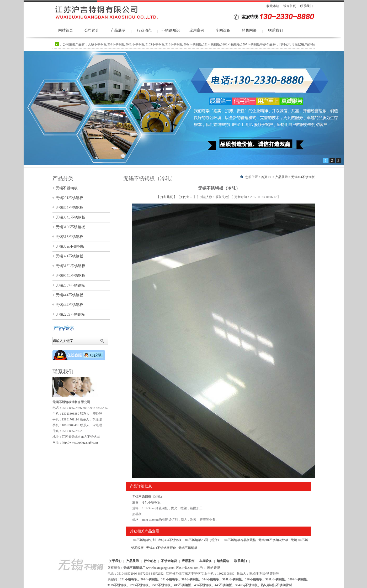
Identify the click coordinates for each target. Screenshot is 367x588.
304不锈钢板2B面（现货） (202, 540)
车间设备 (223, 30)
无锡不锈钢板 (142, 497)
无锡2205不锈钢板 (70, 314)
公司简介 (92, 30)
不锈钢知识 (171, 30)
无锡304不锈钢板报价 (161, 548)
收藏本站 (273, 6)
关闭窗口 (187, 197)
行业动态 (144, 30)
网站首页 (66, 30)
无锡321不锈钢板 (69, 256)
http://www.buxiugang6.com (80, 443)
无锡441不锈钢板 (69, 295)
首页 (264, 177)
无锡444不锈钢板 (69, 305)
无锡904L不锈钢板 (71, 276)
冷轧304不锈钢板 (170, 540)
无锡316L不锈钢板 (71, 266)
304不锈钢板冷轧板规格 (240, 540)
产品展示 (118, 30)
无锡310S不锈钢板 (70, 227)
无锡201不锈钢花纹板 (273, 540)
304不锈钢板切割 (144, 540)
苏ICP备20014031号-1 (191, 568)
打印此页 (167, 197)
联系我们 (306, 6)
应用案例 (197, 30)
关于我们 (115, 561)
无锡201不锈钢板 (69, 198)
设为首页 (290, 6)
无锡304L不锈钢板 (71, 217)
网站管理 (214, 568)
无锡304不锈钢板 (303, 177)
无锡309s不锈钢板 (70, 246)
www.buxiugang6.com (160, 568)
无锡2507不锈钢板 (70, 285)
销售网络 (249, 30)
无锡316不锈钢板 (69, 237)
